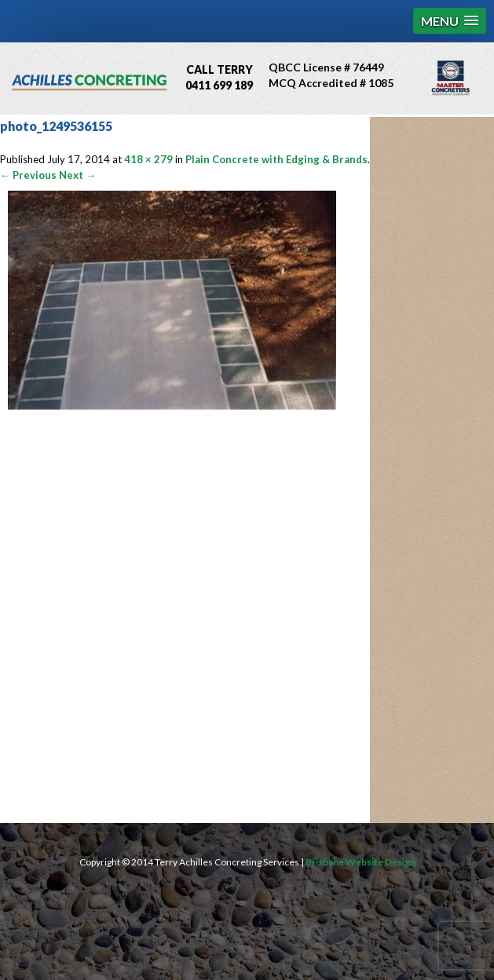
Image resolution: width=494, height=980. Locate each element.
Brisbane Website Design (360, 862)
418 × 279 (148, 159)
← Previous (28, 175)
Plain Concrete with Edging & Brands (276, 159)
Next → (77, 175)
